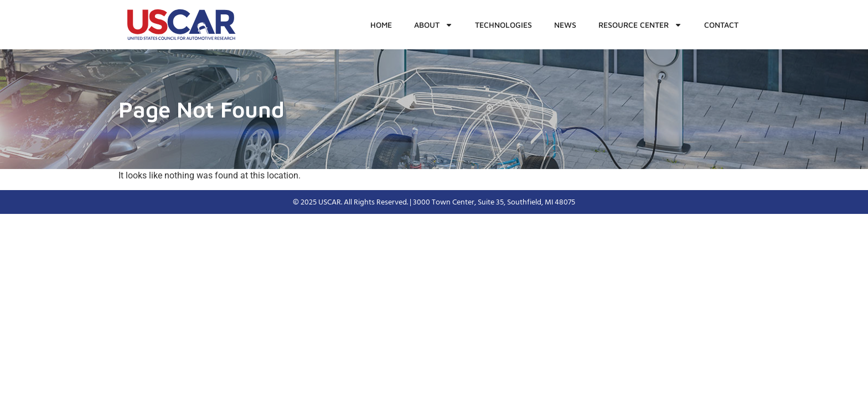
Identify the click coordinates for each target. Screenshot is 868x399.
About (433, 25)
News (565, 25)
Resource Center (640, 25)
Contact (721, 25)
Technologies (503, 25)
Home (381, 25)
